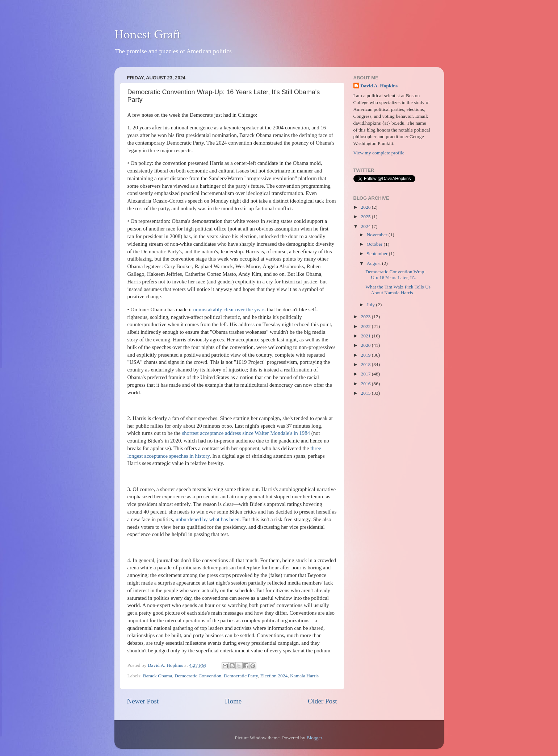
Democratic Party (241, 676)
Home (233, 701)
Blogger (314, 738)
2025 (366, 217)
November (378, 235)
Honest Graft (148, 35)
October (375, 244)
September (378, 254)
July (372, 305)
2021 (366, 336)
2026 (366, 207)
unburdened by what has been (207, 519)
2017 (366, 374)
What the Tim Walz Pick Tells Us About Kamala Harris (398, 290)
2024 (366, 226)
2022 (366, 326)
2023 (366, 317)
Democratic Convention (198, 676)
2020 (366, 345)
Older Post (322, 701)
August (374, 263)
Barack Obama (158, 676)
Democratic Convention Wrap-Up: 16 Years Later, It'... (395, 275)
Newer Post (143, 701)
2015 (366, 393)
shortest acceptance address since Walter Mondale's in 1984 (246, 433)
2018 (366, 364)
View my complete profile (379, 153)
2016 (366, 384)
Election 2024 (274, 676)
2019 (366, 355)
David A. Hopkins (379, 86)
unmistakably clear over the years (230, 310)
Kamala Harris (304, 676)
